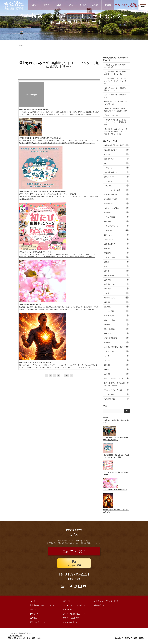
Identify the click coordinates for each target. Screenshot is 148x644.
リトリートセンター (102, 16)
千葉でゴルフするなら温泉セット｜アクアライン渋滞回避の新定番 (115, 122)
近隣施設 (116, 288)
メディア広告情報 (116, 338)
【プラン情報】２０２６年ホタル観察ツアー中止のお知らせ (115, 73)
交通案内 (116, 253)
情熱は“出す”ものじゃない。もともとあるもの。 (116, 103)
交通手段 (116, 280)
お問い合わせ (116, 239)
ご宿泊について (116, 257)
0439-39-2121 (77, 574)
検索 (105, 406)
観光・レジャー (116, 235)
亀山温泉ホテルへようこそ (116, 378)
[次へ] (71, 375)
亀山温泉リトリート (76, 22)
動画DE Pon (116, 203)
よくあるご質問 (74, 563)
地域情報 (116, 342)
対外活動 (116, 221)
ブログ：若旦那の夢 (71, 618)
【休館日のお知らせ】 (112, 115)
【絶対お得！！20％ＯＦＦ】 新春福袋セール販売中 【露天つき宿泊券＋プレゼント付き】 (116, 131)
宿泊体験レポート (116, 172)
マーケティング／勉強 (116, 190)
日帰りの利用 (116, 275)
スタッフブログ (116, 351)
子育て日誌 (116, 168)
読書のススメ (116, 159)
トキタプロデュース (116, 226)
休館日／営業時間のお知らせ (116, 347)
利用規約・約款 (116, 399)
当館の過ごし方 (116, 244)
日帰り (71, 5)
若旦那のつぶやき (116, 150)
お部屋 (59, 5)
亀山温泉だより (116, 298)
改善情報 (116, 324)
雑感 (116, 163)
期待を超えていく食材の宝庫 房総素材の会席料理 (116, 384)
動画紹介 (98, 606)
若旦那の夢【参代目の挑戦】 (116, 145)
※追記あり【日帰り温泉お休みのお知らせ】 (115, 66)
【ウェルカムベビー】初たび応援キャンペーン (115, 89)
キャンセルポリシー (71, 622)
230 (66, 375)
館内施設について (116, 284)
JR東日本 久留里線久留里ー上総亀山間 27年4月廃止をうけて (116, 110)
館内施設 (108, 5)
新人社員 (116, 365)
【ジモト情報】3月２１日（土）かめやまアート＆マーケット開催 (116, 81)
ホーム (33, 601)
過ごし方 (67, 601)
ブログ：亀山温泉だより (73, 614)
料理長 (116, 369)
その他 (116, 293)
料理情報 (116, 302)
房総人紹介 (116, 186)
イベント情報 (116, 311)
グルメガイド (116, 181)
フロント (116, 360)
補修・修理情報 (116, 329)
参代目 (116, 356)
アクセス (83, 5)
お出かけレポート (116, 177)
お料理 (46, 5)
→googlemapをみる (15, 636)
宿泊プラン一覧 (72, 552)
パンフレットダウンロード (105, 601)
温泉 (34, 5)
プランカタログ (116, 394)
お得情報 (116, 374)
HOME (21, 45)
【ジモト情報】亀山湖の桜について (115, 96)
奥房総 (58, 16)
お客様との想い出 (116, 194)
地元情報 (116, 212)
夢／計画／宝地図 (116, 199)
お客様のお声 (116, 315)
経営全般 (116, 154)
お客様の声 (116, 230)
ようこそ (95, 5)
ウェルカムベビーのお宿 (116, 390)
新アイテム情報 (116, 320)
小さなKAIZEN (116, 217)
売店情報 (116, 307)
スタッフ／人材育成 (116, 208)
